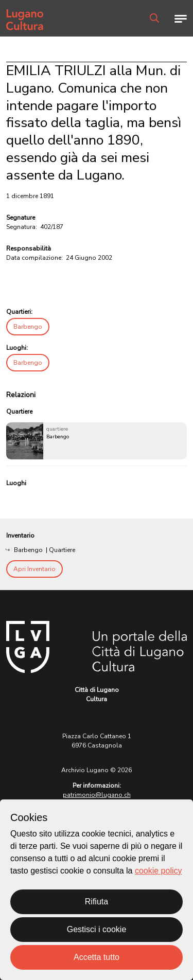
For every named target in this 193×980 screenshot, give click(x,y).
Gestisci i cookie (97, 929)
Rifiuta (97, 902)
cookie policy (159, 871)
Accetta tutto (97, 957)
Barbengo (28, 327)
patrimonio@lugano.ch (97, 795)
